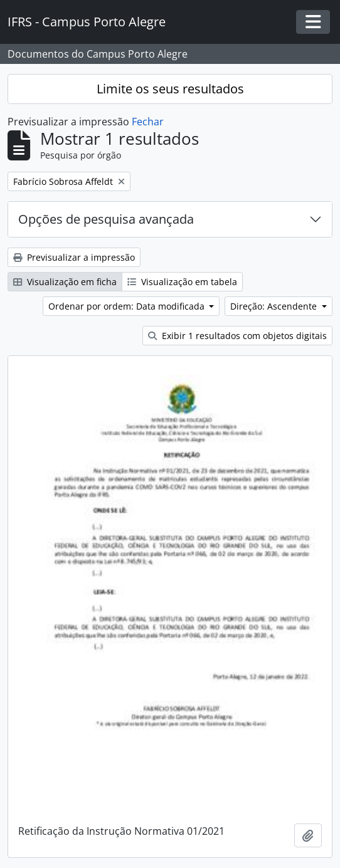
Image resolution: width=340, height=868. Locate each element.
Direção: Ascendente (275, 306)
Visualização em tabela (182, 282)
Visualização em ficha (65, 282)
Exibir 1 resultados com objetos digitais (237, 336)
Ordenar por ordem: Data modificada (128, 306)
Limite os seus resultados (170, 89)
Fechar (148, 122)
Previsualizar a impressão (74, 257)
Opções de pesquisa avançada (106, 219)
